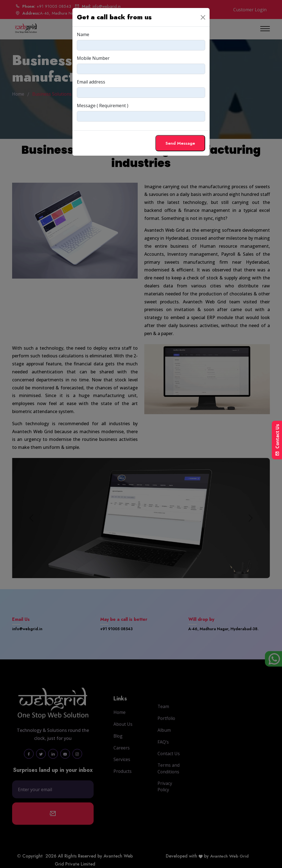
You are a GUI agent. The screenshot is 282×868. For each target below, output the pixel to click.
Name (83, 34)
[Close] (203, 17)
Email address (91, 82)
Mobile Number (93, 58)
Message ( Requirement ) (103, 106)
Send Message (180, 143)
